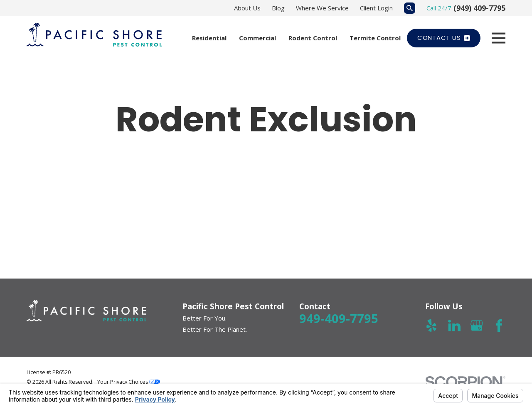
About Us (247, 8)
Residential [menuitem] (209, 38)
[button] (83, 207)
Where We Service (322, 8)
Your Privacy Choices (129, 382)
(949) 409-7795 (479, 8)
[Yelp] (431, 326)
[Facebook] (499, 326)
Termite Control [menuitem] (375, 38)
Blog (278, 8)
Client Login (376, 8)
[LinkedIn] (454, 326)
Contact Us (444, 38)
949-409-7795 (339, 318)
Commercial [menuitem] (257, 38)
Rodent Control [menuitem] (313, 38)
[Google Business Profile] (477, 326)
